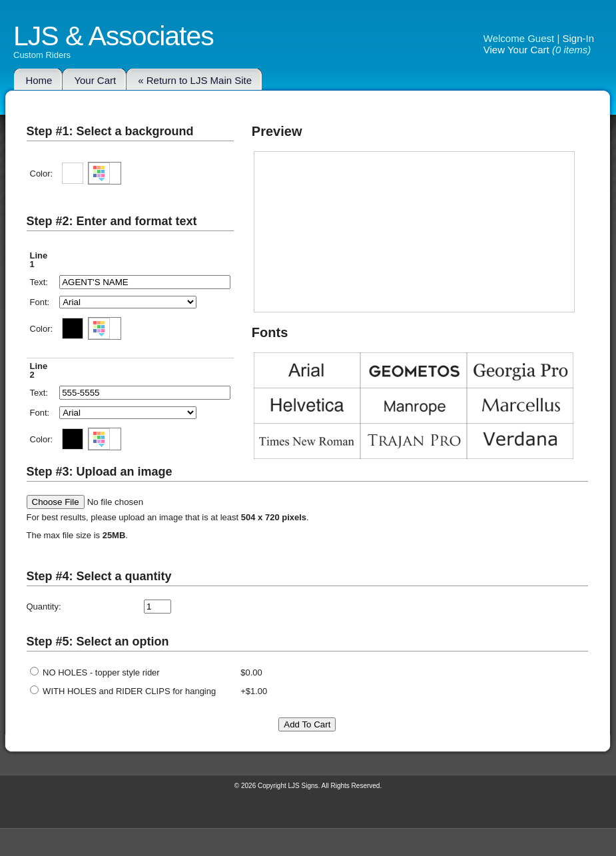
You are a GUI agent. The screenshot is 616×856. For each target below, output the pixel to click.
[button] (105, 173)
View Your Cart (516, 50)
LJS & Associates (114, 42)
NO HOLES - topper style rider (95, 672)
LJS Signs (303, 786)
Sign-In (578, 38)
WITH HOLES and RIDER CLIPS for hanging (123, 691)
